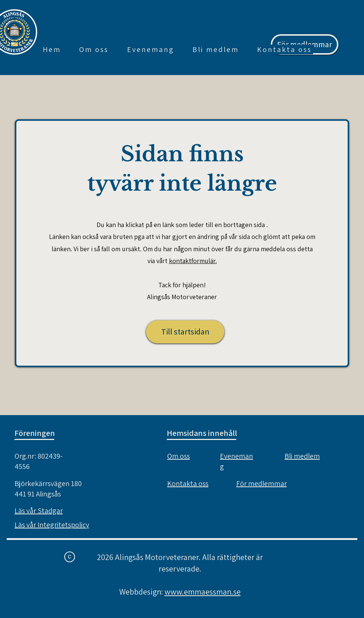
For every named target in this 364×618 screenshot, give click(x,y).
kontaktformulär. (193, 261)
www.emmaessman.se (203, 592)
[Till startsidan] (185, 332)
